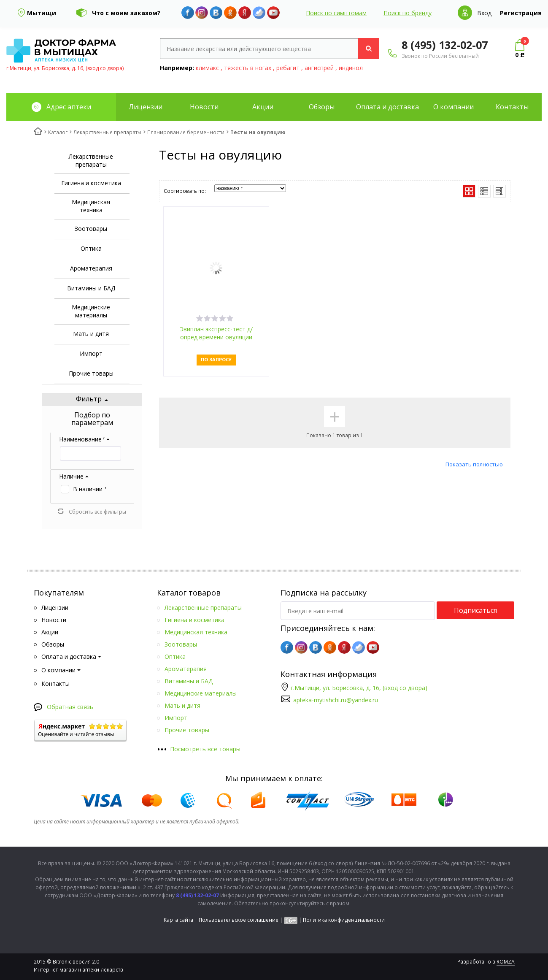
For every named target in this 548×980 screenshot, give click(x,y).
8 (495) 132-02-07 (445, 45)
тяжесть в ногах (248, 68)
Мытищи (42, 13)
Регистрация (521, 13)
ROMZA (506, 962)
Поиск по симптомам (336, 13)
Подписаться (475, 610)
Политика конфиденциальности (344, 920)
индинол (351, 68)
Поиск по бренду (408, 13)
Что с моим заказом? (126, 13)
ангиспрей (319, 68)
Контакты (512, 107)
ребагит (288, 68)
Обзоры (322, 107)
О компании (454, 107)
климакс (207, 68)
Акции (263, 107)
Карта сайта (178, 920)
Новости (204, 107)
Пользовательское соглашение (239, 920)
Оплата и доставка (387, 107)
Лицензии (146, 107)
